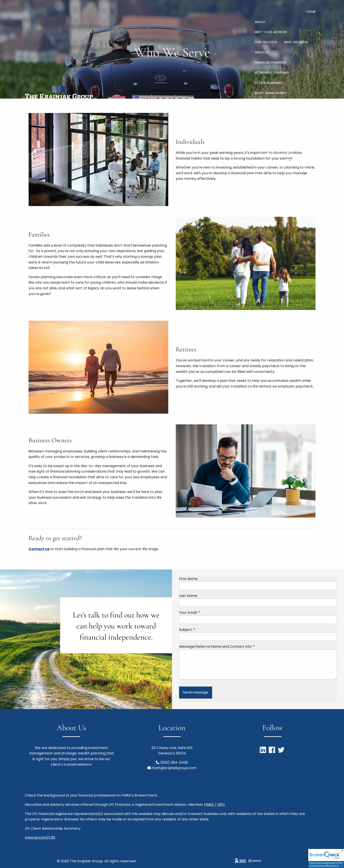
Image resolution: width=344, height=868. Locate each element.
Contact (308, 134)
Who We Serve (296, 42)
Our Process (266, 42)
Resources (264, 113)
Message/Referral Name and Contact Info (233, 647)
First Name (188, 579)
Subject (203, 630)
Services (262, 52)
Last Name (188, 596)
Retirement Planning (272, 72)
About (260, 22)
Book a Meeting (302, 165)
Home (311, 12)
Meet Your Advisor (271, 32)
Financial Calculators (296, 123)
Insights (262, 123)
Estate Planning (268, 83)
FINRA (209, 805)
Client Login (275, 144)
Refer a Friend (304, 175)
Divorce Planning (270, 103)
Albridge (308, 154)
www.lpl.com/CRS (40, 837)
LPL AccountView (279, 154)
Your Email (205, 613)
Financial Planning (271, 62)
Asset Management (271, 93)
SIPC (221, 805)
